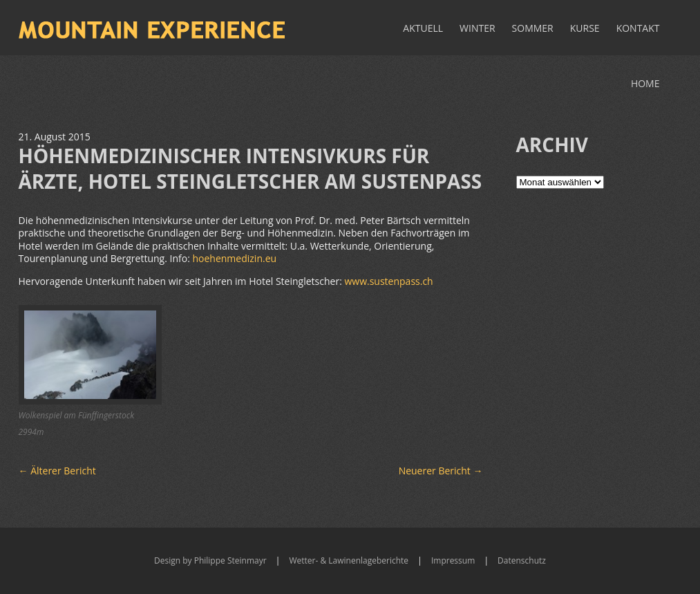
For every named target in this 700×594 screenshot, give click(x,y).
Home (645, 83)
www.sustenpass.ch (388, 281)
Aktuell (423, 28)
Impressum (453, 560)
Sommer (533, 28)
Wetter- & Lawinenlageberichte (349, 560)
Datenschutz (522, 560)
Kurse (585, 28)
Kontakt (638, 28)
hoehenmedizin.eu (234, 258)
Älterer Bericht (57, 471)
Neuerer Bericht (441, 471)
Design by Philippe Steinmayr (210, 560)
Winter (477, 28)
